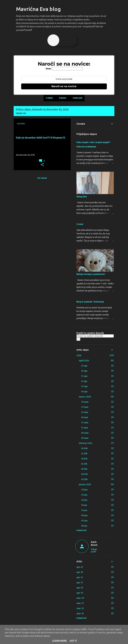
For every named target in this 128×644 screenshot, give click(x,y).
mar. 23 (80, 608)
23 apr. (84, 366)
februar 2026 (86, 443)
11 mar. (85, 428)
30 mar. (85, 402)
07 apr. (85, 386)
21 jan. (84, 500)
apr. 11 (80, 583)
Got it (73, 641)
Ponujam (78, 98)
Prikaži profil (94, 551)
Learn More (59, 641)
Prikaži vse (21, 113)
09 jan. (85, 515)
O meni (49, 98)
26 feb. (85, 448)
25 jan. (84, 495)
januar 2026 (85, 484)
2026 (79, 355)
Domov (63, 98)
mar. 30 (80, 598)
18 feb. (85, 459)
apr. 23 (80, 567)
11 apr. (84, 381)
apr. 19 (80, 572)
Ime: (49, 69)
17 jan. (84, 505)
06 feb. (85, 474)
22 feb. (85, 453)
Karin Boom (94, 543)
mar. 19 (80, 613)
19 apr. (84, 371)
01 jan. (84, 526)
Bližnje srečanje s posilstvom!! (91, 274)
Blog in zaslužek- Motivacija (90, 302)
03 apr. (85, 392)
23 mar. (85, 412)
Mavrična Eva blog (38, 9)
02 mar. (85, 438)
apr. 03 (80, 593)
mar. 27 (80, 603)
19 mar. (85, 417)
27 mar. (85, 407)
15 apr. (85, 376)
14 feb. (84, 464)
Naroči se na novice (64, 86)
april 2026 (84, 361)
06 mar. (85, 433)
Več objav (42, 178)
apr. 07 (80, 588)
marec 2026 (85, 397)
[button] (42, 165)
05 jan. (85, 521)
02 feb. (85, 479)
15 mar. (85, 423)
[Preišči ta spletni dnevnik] (95, 336)
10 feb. (84, 469)
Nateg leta (82, 197)
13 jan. (84, 510)
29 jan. (85, 490)
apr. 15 (80, 577)
